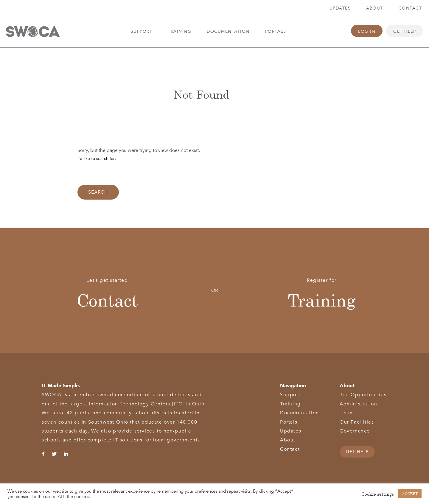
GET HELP (357, 452)
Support (142, 31)
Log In (367, 31)
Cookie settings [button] (378, 494)
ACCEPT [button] (410, 494)
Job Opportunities (363, 395)
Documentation (228, 31)
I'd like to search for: (97, 159)
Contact (410, 8)
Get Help (405, 31)
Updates (340, 8)
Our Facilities (357, 422)
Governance (355, 431)
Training (179, 31)
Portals (276, 31)
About (375, 8)
